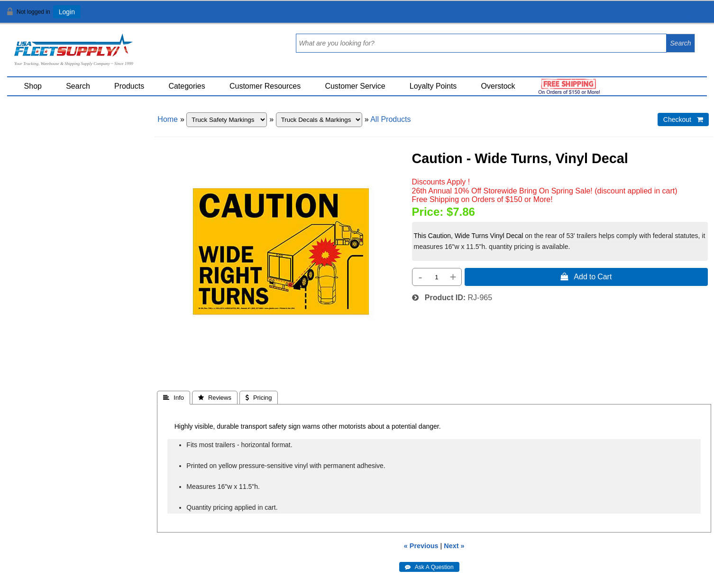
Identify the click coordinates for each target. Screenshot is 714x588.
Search (78, 86)
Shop (33, 86)
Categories (187, 86)
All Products (390, 119)
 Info (174, 398)
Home (168, 119)
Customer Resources (265, 86)
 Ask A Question (429, 567)
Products (129, 86)
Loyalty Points (433, 86)
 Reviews (215, 398)
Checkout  (683, 119)
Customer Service (355, 86)
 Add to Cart (586, 276)
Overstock (498, 86)
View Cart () (677, 16)
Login (67, 12)
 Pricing (259, 398)
